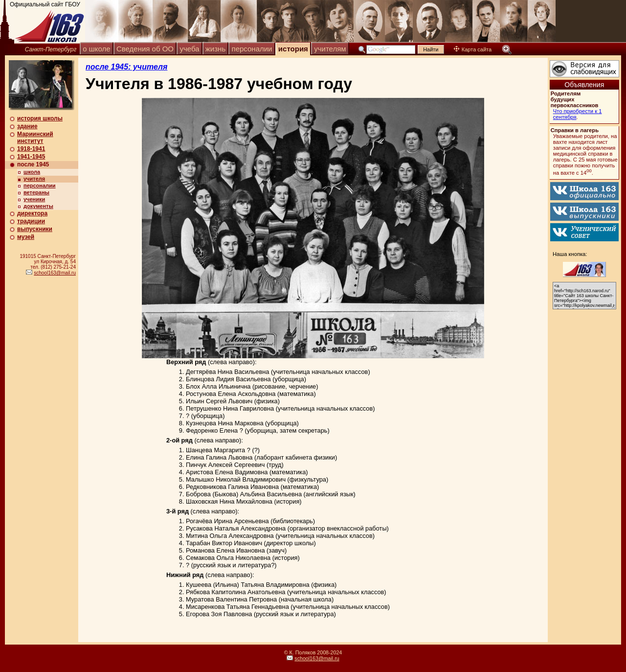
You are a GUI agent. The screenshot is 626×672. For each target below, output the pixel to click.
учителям (330, 49)
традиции (31, 221)
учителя (34, 179)
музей (26, 237)
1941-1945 (31, 157)
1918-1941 (31, 149)
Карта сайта (473, 49)
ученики (34, 199)
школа (32, 172)
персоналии (252, 49)
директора (32, 213)
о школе (96, 49)
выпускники (35, 229)
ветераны (36, 192)
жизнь (215, 49)
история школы (40, 118)
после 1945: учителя (126, 67)
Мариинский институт (35, 138)
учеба (189, 49)
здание (27, 126)
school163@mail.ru (55, 273)
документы (38, 206)
